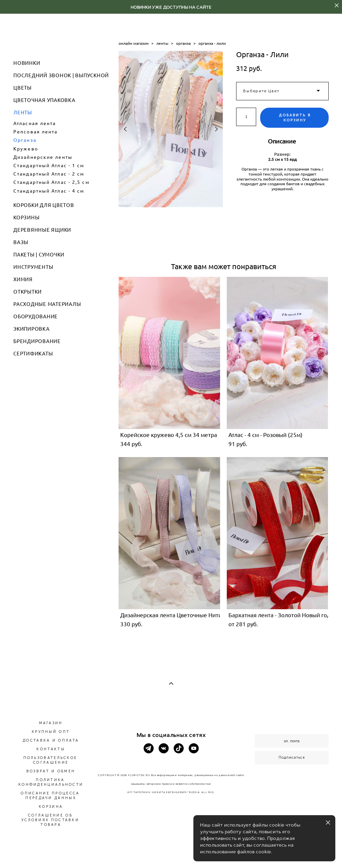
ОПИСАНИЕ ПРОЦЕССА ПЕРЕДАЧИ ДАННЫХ (50, 796)
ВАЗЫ (21, 242)
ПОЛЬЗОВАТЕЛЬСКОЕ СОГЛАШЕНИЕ (50, 760)
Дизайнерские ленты (43, 157)
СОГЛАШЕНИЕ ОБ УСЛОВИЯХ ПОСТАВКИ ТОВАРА (50, 820)
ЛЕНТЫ (23, 113)
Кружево (26, 149)
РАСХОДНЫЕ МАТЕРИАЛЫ (47, 304)
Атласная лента (35, 123)
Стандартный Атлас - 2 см (49, 174)
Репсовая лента (35, 132)
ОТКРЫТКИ (28, 292)
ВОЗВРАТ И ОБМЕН (51, 771)
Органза (25, 140)
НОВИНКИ (27, 63)
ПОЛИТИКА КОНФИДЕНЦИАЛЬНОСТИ (51, 782)
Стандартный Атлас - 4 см (49, 191)
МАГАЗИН (51, 723)
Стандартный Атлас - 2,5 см (51, 182)
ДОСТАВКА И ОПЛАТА (51, 740)
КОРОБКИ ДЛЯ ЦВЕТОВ (44, 205)
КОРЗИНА (51, 807)
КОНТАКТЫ (51, 749)
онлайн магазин (134, 43)
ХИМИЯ (23, 279)
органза (183, 43)
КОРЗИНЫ (26, 218)
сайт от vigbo (171, 852)
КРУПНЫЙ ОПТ (51, 732)
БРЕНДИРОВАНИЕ (37, 341)
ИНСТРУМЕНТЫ (33, 267)
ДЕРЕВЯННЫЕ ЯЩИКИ (42, 230)
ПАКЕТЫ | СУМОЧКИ (39, 255)
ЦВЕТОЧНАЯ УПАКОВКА (44, 100)
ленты (162, 43)
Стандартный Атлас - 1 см (49, 166)
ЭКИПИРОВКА (32, 329)
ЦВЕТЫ (23, 88)
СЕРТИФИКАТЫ (33, 354)
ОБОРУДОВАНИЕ (36, 316)
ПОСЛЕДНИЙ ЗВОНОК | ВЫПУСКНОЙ (61, 75)
